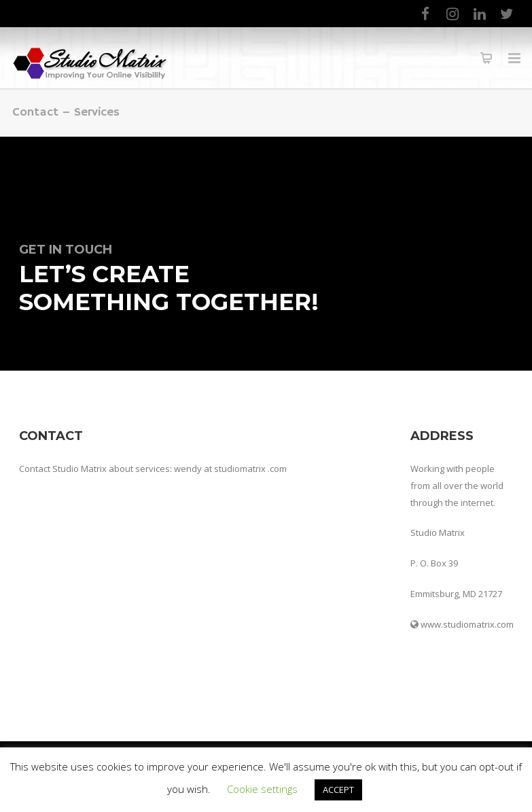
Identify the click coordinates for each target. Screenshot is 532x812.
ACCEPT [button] (338, 790)
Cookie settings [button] (262, 789)
